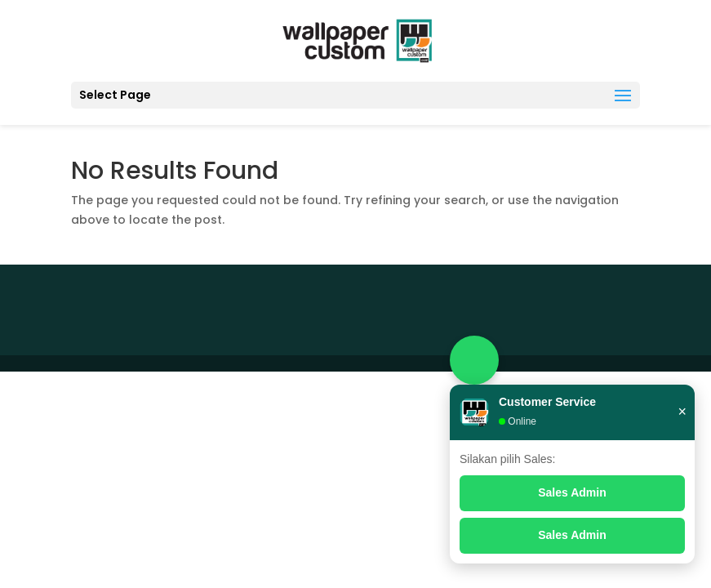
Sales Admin (572, 492)
